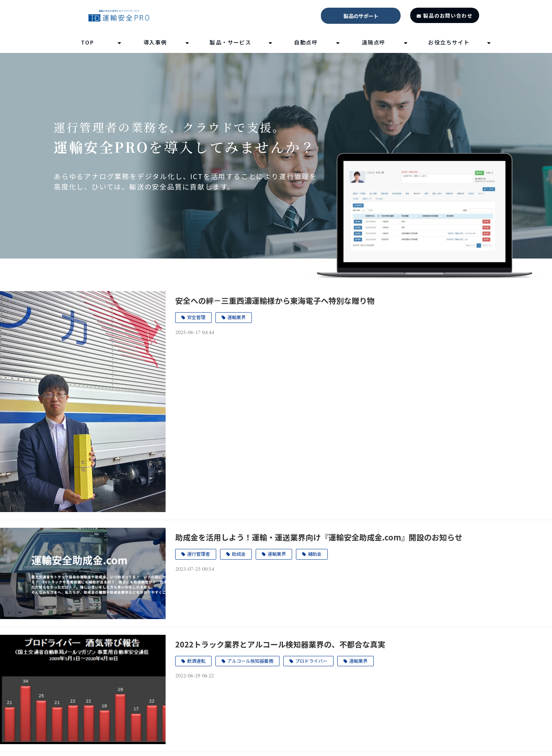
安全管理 (196, 317)
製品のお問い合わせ (448, 16)
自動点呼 (306, 42)
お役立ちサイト (449, 42)
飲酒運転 (196, 661)
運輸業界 (237, 317)
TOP (87, 42)
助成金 (239, 554)
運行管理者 (199, 554)
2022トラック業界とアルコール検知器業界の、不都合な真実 (280, 644)
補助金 (315, 554)
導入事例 (155, 42)
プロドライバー (311, 661)
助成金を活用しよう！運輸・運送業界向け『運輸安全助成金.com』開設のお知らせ (319, 537)
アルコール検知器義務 (250, 661)
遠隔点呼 (374, 42)
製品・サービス (230, 42)
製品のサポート (361, 16)
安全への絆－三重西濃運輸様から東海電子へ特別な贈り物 (275, 301)
